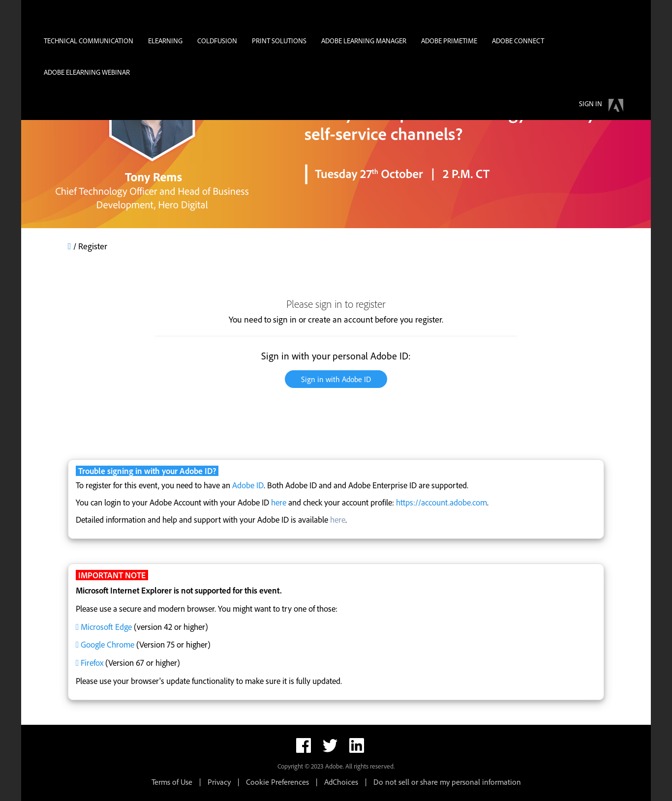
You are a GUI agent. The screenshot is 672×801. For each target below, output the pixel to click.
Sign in (591, 104)
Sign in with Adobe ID (336, 379)
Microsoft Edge (106, 627)
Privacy (219, 782)
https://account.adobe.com (442, 502)
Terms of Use (172, 782)
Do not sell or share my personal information (447, 782)
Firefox (92, 663)
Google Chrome (107, 644)
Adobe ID (248, 485)
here (279, 502)
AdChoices (341, 782)
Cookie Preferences (277, 782)
